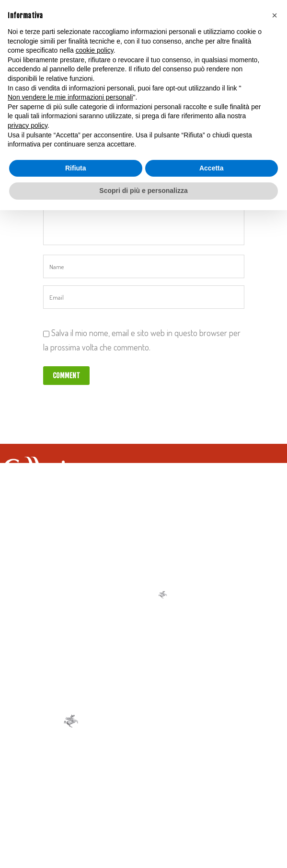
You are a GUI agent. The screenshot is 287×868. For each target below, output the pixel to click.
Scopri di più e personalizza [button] (143, 191)
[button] (275, 15)
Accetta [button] (212, 168)
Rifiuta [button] (76, 168)
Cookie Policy (186, 799)
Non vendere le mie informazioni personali (70, 97)
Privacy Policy (137, 799)
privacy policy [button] (28, 125)
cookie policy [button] (95, 50)
